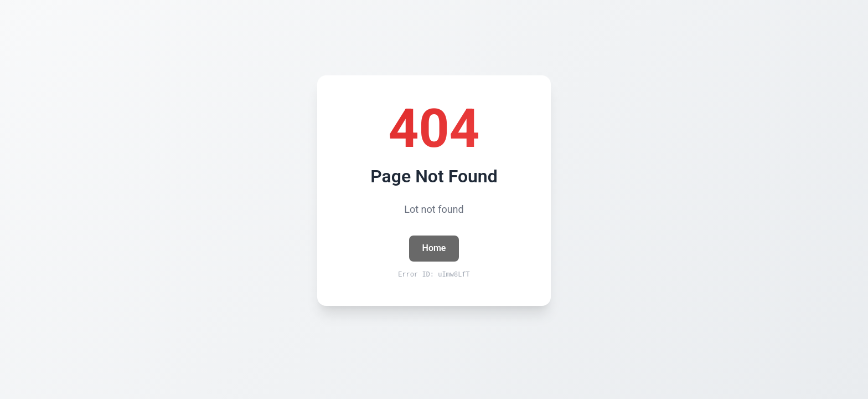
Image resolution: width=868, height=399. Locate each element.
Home (434, 248)
